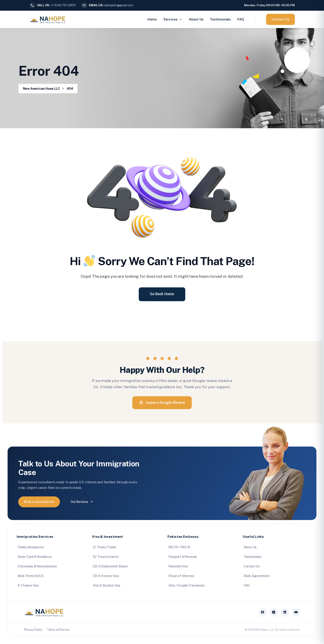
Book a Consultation (39, 502)
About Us (196, 19)
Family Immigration (31, 547)
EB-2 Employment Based (110, 566)
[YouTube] (296, 612)
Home (152, 19)
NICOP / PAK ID (179, 547)
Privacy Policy (33, 630)
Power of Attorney (181, 576)
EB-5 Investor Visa (106, 576)
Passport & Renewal (183, 557)
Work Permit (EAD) (31, 576)
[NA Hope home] (44, 612)
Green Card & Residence (35, 557)
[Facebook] (263, 612)
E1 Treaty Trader (105, 547)
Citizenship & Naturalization (37, 566)
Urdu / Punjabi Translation (187, 585)
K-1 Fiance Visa (28, 585)
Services (173, 19)
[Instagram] (274, 612)
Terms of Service (58, 630)
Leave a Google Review (162, 403)
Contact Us (280, 19)
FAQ (241, 19)
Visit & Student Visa (107, 585)
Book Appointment (257, 576)
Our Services (82, 502)
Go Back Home (162, 294)
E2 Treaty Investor (106, 557)
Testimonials (220, 19)
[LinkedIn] (285, 612)
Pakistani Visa (178, 566)
